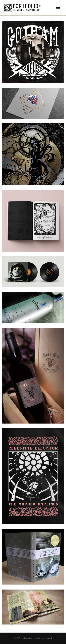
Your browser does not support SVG (23, 8)
